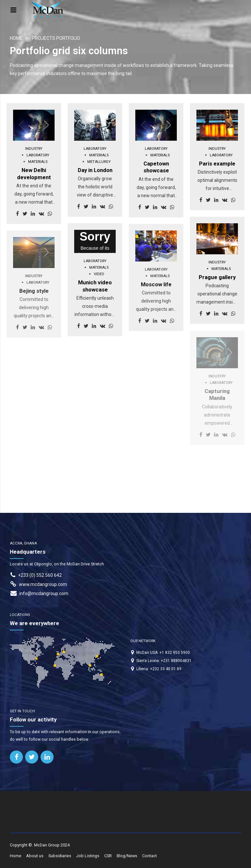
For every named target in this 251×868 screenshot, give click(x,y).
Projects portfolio (56, 38)
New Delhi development (34, 174)
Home (16, 38)
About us (35, 856)
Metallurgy (99, 162)
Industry (34, 149)
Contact (150, 856)
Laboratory (38, 155)
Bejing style (34, 291)
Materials (38, 162)
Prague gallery (217, 277)
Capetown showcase (156, 167)
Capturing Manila (217, 395)
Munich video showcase (95, 286)
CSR (108, 856)
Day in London (95, 170)
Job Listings (88, 856)
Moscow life (156, 284)
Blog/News (127, 856)
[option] (34, 125)
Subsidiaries (60, 856)
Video (99, 274)
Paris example (217, 164)
